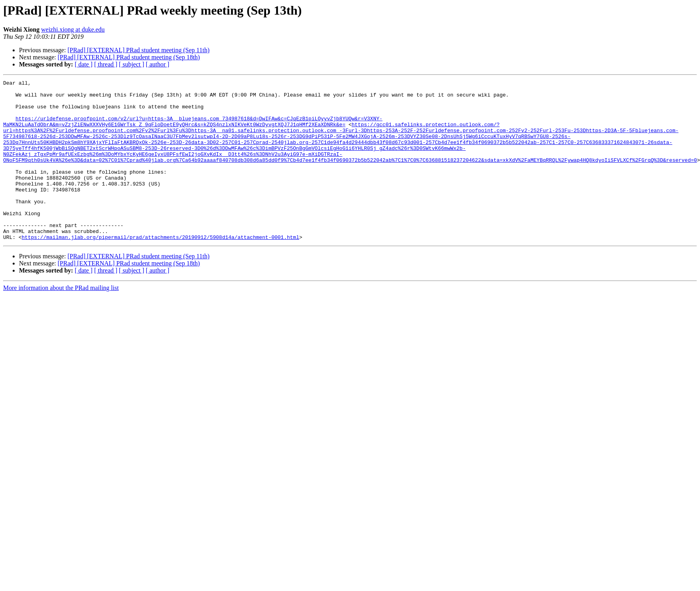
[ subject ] (132, 64)
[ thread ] (106, 64)
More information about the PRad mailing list (61, 320)
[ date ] (84, 64)
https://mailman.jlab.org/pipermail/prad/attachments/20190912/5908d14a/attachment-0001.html (160, 269)
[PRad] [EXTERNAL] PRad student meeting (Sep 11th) (139, 50)
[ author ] (158, 64)
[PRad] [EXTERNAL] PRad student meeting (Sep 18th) (129, 57)
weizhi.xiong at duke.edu (73, 29)
